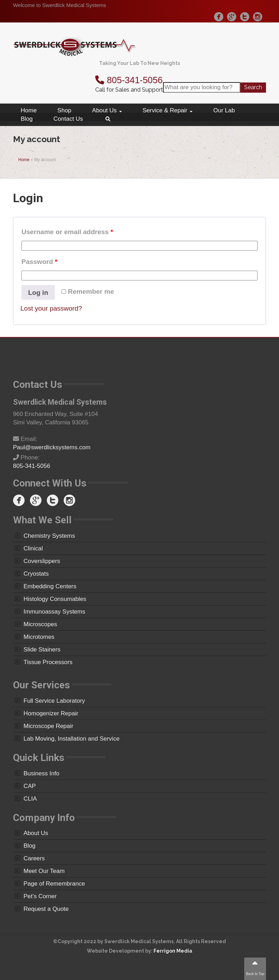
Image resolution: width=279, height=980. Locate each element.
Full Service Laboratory (54, 701)
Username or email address (67, 232)
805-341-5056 (129, 80)
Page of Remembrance (54, 884)
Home (29, 110)
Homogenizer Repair (51, 713)
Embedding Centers (50, 586)
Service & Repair (168, 110)
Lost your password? (51, 308)
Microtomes (39, 637)
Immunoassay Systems (54, 612)
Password (39, 262)
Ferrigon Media (173, 951)
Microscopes (40, 624)
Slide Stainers (42, 650)
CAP (30, 786)
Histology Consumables (55, 599)
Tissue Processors (48, 662)
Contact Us (68, 119)
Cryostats (36, 574)
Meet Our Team (44, 871)
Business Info (41, 773)
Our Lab (224, 110)
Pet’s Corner (40, 896)
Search (253, 87)
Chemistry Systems (49, 536)
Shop (64, 110)
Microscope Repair (48, 726)
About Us (107, 110)
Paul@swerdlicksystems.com (52, 447)
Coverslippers (42, 561)
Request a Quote (46, 909)
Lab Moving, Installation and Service (72, 739)
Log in (38, 293)
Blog (27, 119)
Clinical (33, 548)
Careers (34, 858)
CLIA (30, 799)
